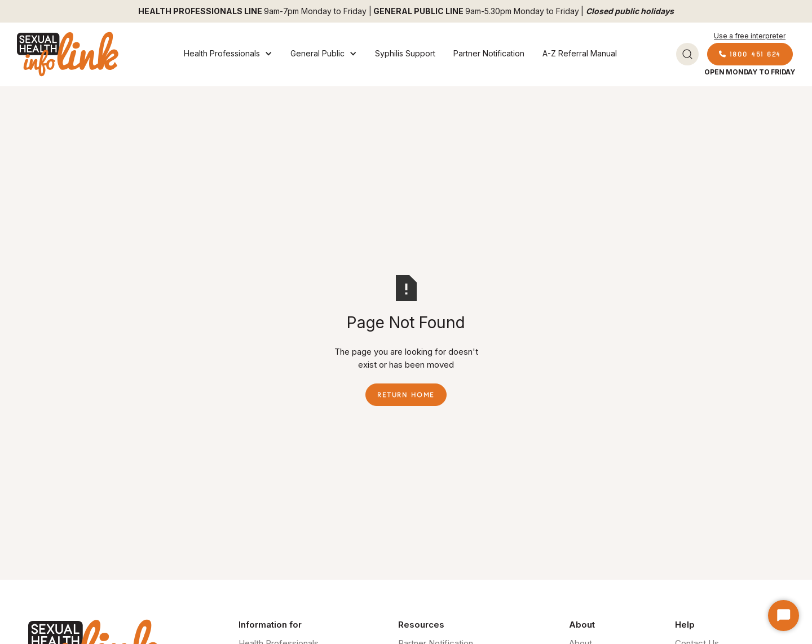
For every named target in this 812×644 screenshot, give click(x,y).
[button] (228, 54)
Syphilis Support (405, 53)
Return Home (406, 395)
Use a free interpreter (750, 36)
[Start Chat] (784, 616)
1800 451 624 (750, 54)
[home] (68, 54)
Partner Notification (489, 53)
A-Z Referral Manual (580, 53)
